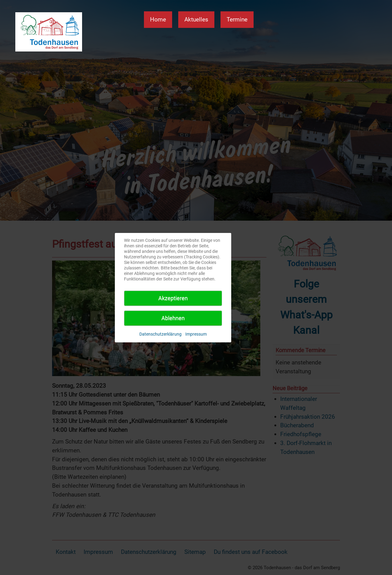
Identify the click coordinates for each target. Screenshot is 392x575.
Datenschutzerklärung (160, 334)
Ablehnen (173, 318)
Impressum (196, 334)
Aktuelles (196, 19)
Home (158, 19)
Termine (237, 19)
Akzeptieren (173, 298)
